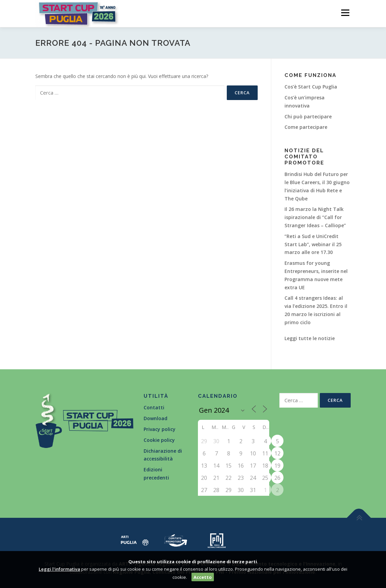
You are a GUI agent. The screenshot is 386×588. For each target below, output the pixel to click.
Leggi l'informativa (59, 569)
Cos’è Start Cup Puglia (311, 87)
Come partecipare (306, 127)
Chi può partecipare (308, 116)
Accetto (203, 577)
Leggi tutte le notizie (310, 338)
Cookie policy (159, 440)
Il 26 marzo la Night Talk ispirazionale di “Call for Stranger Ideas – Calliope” (315, 217)
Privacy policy (160, 429)
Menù (345, 13)
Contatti (154, 407)
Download (155, 418)
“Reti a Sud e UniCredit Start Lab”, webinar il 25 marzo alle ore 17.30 (313, 244)
